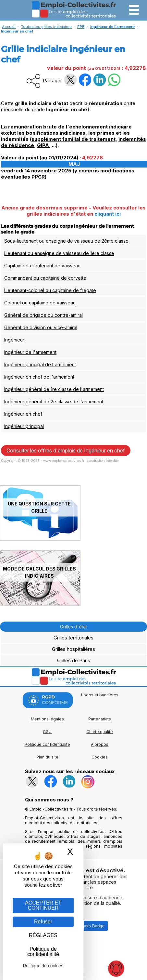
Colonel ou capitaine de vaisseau (40, 303)
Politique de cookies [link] (43, 966)
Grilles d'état (73, 627)
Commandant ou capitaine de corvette (45, 278)
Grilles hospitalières (73, 649)
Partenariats (100, 719)
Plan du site (47, 757)
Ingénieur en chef (23, 414)
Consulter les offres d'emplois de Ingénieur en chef (66, 450)
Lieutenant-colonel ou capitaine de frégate (50, 290)
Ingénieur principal (24, 426)
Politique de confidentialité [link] (43, 952)
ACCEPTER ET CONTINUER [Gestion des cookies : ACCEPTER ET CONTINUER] (43, 905)
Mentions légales (47, 719)
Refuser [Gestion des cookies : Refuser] (43, 922)
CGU (47, 732)
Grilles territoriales (73, 638)
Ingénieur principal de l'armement (40, 364)
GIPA (43, 145)
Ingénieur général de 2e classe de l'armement (54, 402)
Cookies (100, 757)
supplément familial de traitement (73, 139)
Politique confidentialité (47, 744)
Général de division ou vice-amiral (41, 327)
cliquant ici (108, 214)
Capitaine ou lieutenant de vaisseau (42, 266)
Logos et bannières (100, 695)
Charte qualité (100, 732)
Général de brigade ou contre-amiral (43, 315)
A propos (100, 744)
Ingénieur (14, 340)
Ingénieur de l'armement (30, 352)
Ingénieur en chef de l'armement (39, 377)
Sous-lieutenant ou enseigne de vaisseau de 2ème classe (66, 241)
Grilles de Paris (74, 660)
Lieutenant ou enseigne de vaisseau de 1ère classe (59, 253)
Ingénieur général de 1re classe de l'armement (54, 389)
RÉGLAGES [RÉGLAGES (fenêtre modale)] (43, 935)
